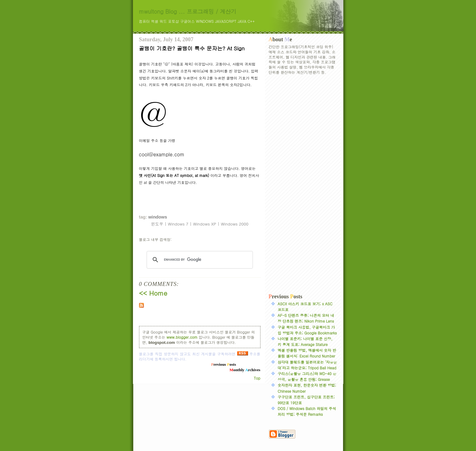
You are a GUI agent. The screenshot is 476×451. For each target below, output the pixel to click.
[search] (199, 260)
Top (257, 378)
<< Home (153, 293)
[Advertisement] (303, 184)
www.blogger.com (182, 337)
